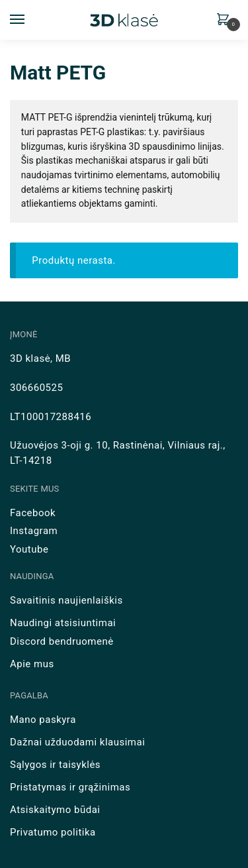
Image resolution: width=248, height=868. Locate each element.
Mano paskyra (43, 720)
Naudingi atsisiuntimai (63, 623)
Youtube (29, 549)
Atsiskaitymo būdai (55, 810)
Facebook (33, 513)
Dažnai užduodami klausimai (77, 742)
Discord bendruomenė (62, 641)
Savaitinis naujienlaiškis (66, 600)
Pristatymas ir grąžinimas (70, 787)
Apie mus (32, 664)
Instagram (34, 531)
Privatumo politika (53, 832)
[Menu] (30, 20)
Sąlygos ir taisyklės (55, 765)
